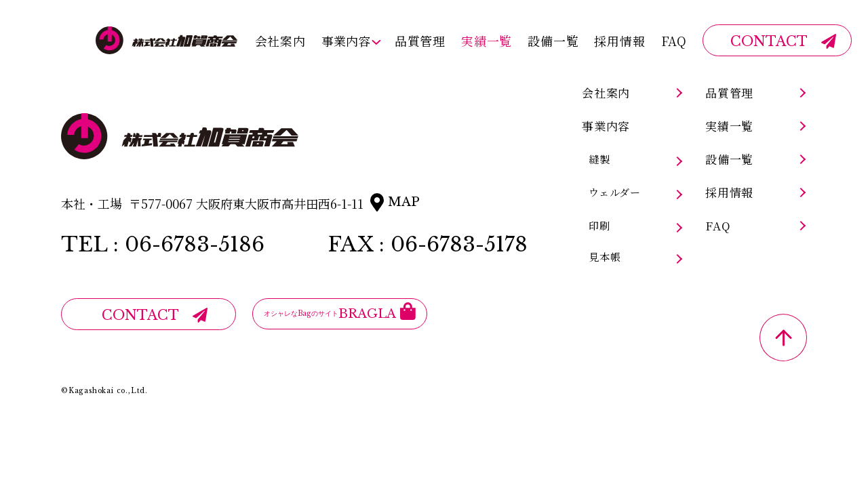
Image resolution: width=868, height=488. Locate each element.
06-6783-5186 (195, 244)
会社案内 (280, 40)
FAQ (674, 40)
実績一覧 (487, 40)
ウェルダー (615, 192)
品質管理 (420, 40)
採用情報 (619, 40)
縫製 (599, 159)
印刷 (599, 226)
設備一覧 (553, 40)
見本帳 (605, 257)
